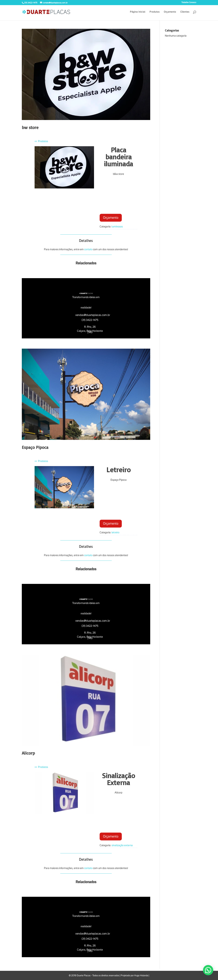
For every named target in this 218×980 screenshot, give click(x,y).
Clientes (185, 12)
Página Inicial (138, 12)
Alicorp (28, 753)
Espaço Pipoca (35, 447)
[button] (208, 970)
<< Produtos (41, 141)
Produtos (155, 12)
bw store (30, 127)
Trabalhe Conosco (189, 3)
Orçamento (170, 12)
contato (88, 249)
